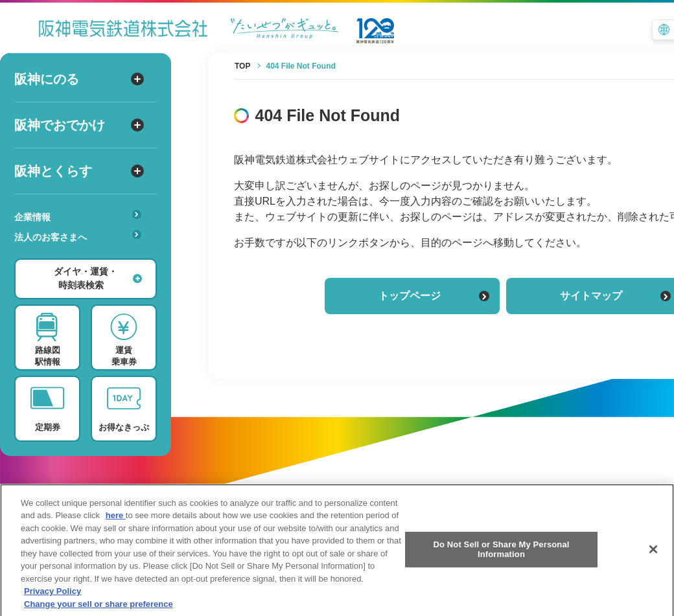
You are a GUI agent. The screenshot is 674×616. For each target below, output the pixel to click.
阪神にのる (79, 79)
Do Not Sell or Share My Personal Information (501, 559)
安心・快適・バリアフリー (82, 257)
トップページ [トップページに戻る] (434, 296)
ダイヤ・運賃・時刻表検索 (98, 278)
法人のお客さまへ (78, 236)
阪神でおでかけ (79, 125)
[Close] (653, 559)
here (116, 526)
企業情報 (78, 216)
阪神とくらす (79, 171)
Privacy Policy (52, 601)
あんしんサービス (82, 255)
